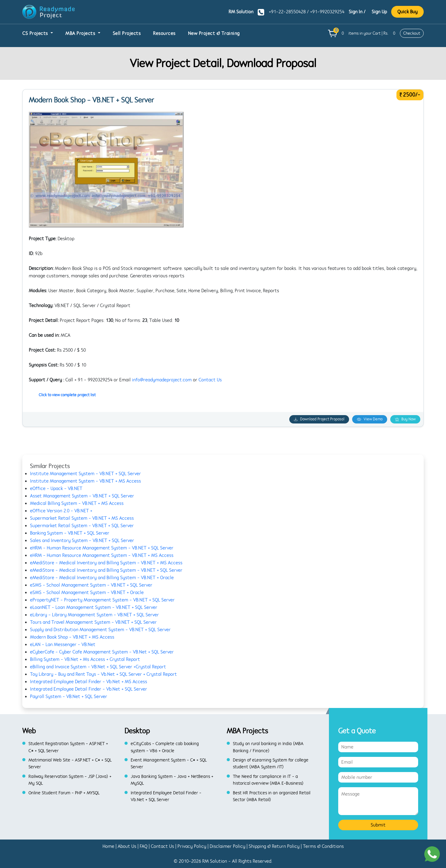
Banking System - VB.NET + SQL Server (70, 533)
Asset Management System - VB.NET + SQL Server (82, 496)
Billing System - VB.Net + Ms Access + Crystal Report (85, 659)
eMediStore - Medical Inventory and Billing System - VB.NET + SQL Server (106, 570)
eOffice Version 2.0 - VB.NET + (61, 511)
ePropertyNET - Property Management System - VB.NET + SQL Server (102, 600)
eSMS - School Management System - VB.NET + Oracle (87, 592)
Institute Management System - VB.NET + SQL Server (85, 474)
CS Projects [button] (36, 33)
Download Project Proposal (319, 419)
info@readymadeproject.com (162, 380)
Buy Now (405, 419)
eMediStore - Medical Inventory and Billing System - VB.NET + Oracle (102, 578)
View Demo (370, 419)
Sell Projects (127, 33)
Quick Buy (407, 12)
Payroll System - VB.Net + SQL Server (69, 697)
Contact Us (210, 380)
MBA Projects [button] (81, 33)
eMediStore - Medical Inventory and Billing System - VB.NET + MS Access (106, 563)
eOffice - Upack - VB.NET (56, 488)
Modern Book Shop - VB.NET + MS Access (72, 637)
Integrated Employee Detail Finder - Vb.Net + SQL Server (89, 689)
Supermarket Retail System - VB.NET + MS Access (82, 518)
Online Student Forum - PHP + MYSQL (64, 793)
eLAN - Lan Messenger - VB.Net (63, 644)
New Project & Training (214, 33)
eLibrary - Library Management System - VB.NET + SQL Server (94, 615)
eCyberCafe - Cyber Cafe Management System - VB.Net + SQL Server (102, 652)
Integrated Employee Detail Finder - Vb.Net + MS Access (89, 682)
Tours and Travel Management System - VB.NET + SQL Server (93, 622)
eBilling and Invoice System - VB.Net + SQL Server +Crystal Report (98, 667)
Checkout (412, 33)
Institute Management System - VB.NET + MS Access (85, 481)
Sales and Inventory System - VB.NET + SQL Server (82, 540)
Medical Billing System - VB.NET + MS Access (77, 503)
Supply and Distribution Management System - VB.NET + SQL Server (100, 630)
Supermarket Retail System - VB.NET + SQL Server (82, 526)
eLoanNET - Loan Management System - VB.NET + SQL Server (94, 607)
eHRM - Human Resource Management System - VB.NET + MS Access (102, 555)
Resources (164, 33)
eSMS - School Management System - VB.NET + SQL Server (91, 585)
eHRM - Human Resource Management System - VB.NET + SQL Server (102, 548)
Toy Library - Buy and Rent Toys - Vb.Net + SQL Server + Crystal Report (103, 674)
